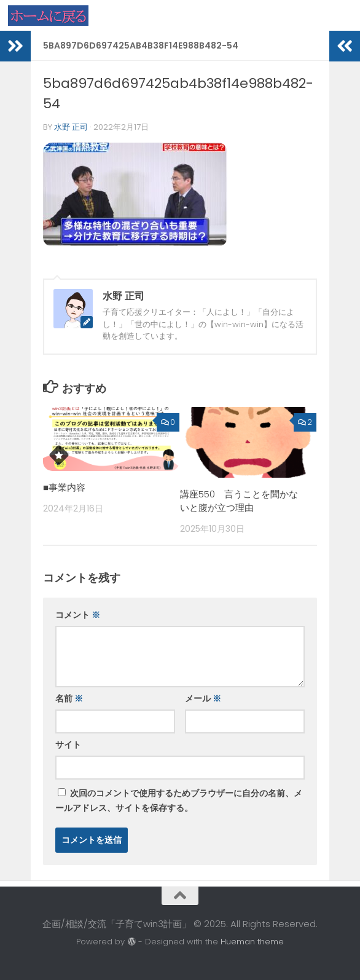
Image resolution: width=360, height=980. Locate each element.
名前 (69, 698)
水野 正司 (71, 127)
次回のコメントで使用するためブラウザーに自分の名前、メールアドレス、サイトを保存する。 (179, 800)
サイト (68, 745)
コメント (78, 615)
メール (203, 698)
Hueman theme (252, 942)
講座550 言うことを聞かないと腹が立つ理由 (239, 501)
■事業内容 (64, 487)
